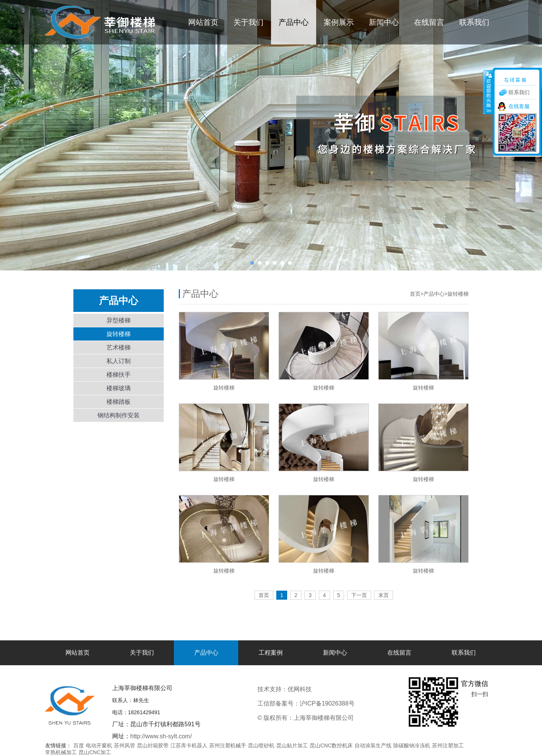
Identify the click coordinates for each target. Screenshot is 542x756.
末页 (384, 595)
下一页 (359, 595)
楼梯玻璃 (119, 388)
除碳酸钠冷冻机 (412, 745)
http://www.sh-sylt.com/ (161, 736)
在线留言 (429, 22)
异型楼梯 (119, 320)
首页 (415, 294)
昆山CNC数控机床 (331, 745)
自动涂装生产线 (373, 745)
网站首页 (203, 22)
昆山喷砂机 (261, 745)
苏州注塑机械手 (228, 745)
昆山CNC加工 (95, 752)
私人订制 (119, 361)
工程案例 (271, 653)
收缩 (488, 92)
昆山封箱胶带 (153, 745)
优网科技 (325, 689)
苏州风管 (125, 745)
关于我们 (248, 22)
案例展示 (339, 22)
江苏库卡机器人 (189, 745)
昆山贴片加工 (292, 745)
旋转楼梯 (119, 334)
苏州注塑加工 (448, 745)
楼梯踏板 (119, 402)
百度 (79, 745)
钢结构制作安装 (119, 415)
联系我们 (474, 22)
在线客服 (519, 106)
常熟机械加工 (61, 752)
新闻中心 (384, 22)
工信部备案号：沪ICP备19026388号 (306, 703)
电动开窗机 (99, 745)
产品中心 (294, 22)
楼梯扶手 (119, 375)
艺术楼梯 (119, 347)
